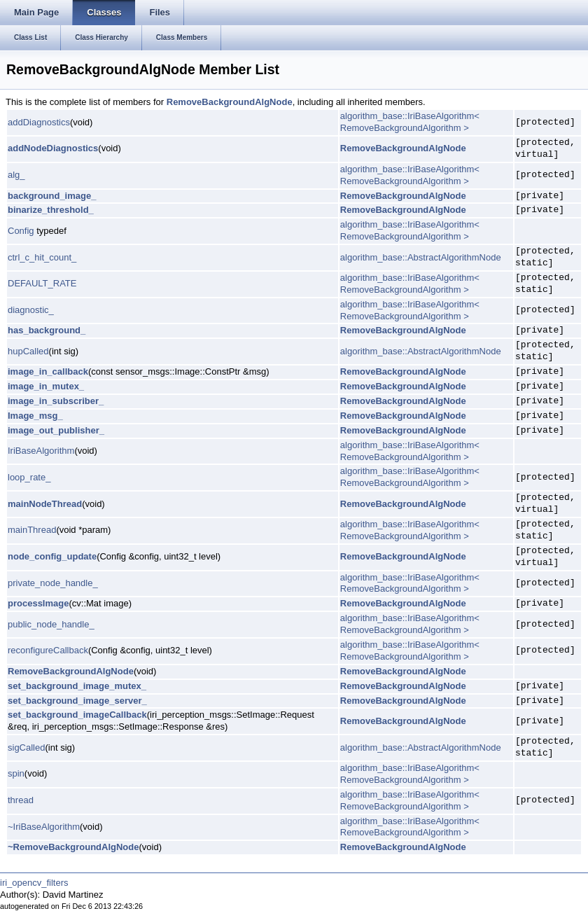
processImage (38, 603)
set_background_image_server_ (77, 701)
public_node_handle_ (51, 624)
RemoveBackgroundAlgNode (230, 102)
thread (21, 800)
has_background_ (47, 330)
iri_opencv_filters (34, 883)
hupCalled (28, 351)
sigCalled (26, 747)
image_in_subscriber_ (56, 401)
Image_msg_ (35, 416)
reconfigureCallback (48, 650)
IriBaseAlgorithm (41, 451)
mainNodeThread (45, 504)
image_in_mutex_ (46, 386)
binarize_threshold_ (51, 210)
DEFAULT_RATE (42, 283)
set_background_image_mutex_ (77, 686)
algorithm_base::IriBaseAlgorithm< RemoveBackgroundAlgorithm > (410, 122)
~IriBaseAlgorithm (44, 827)
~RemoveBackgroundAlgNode (73, 847)
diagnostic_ (31, 310)
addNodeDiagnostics (53, 148)
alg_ (16, 175)
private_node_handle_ (53, 583)
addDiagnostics (39, 122)
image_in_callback (48, 371)
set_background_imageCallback (77, 715)
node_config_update (52, 556)
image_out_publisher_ (56, 430)
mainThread (32, 530)
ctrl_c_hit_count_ (42, 257)
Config (21, 231)
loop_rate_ (29, 477)
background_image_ (52, 196)
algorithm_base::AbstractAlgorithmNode (421, 257)
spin (16, 773)
